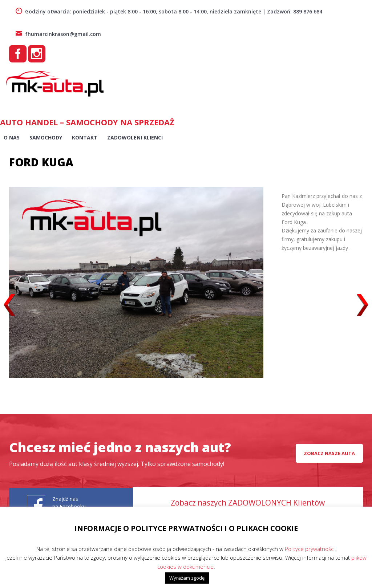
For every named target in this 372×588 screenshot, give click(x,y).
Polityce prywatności (310, 549)
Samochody (46, 137)
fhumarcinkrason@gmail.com (58, 34)
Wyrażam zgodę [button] (187, 578)
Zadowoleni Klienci (135, 137)
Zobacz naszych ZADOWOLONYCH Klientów (248, 503)
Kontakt (85, 137)
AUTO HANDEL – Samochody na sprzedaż (87, 122)
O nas (12, 137)
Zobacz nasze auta (329, 453)
